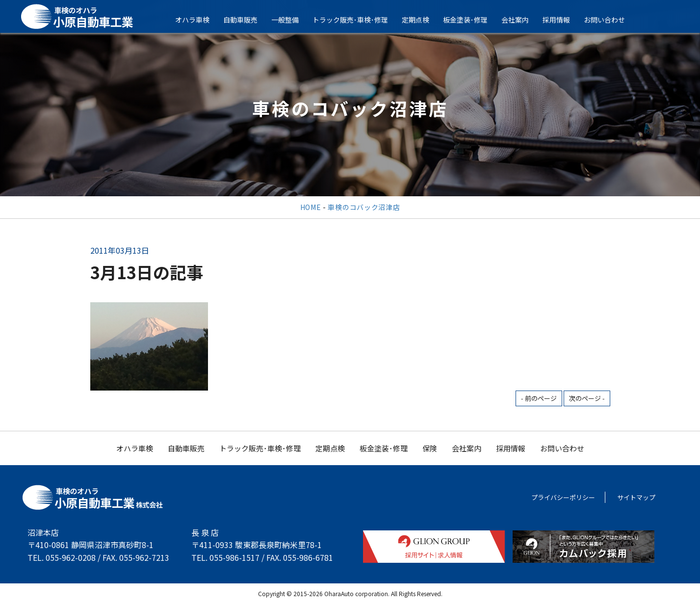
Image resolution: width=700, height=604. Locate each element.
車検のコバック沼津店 (364, 207)
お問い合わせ (611, 20)
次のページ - (587, 398)
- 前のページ (539, 398)
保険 (430, 448)
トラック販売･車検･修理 (357, 20)
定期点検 (422, 20)
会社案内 (521, 20)
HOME (311, 207)
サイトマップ (636, 497)
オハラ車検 (199, 20)
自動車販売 (247, 20)
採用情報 (563, 20)
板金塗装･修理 (472, 20)
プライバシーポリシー (563, 497)
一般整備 (291, 20)
